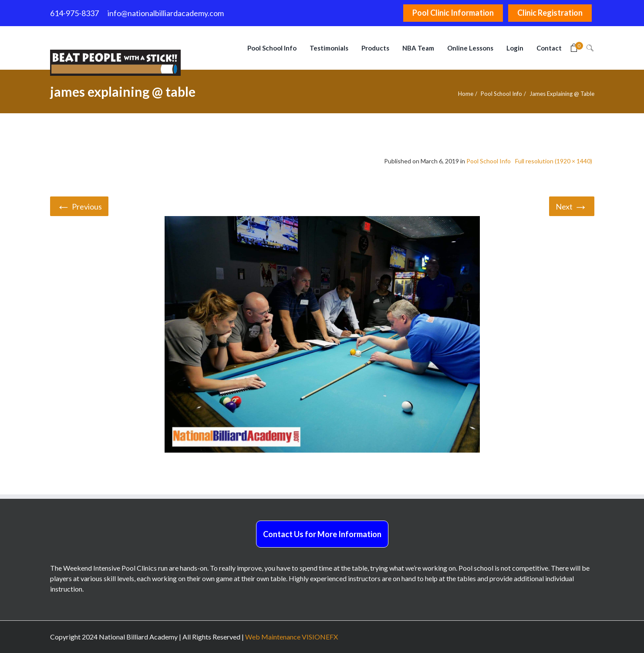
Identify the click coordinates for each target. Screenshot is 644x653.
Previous (79, 206)
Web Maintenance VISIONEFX (292, 637)
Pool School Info (501, 94)
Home (466, 94)
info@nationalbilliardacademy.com (166, 13)
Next (572, 206)
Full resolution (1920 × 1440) (554, 161)
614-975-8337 (74, 13)
